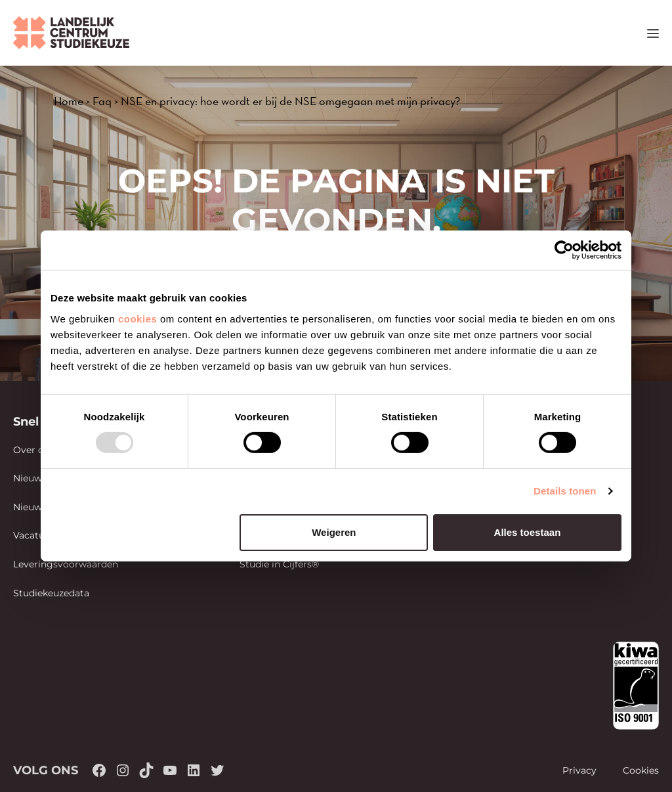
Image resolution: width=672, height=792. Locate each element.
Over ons (34, 450)
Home (69, 101)
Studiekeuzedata (51, 593)
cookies (137, 318)
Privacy (579, 770)
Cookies (641, 770)
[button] (629, 33)
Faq (102, 101)
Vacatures (36, 535)
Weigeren (334, 532)
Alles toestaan (528, 532)
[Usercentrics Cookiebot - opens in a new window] (564, 250)
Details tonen (565, 491)
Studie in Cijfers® (279, 564)
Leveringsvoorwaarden (66, 564)
